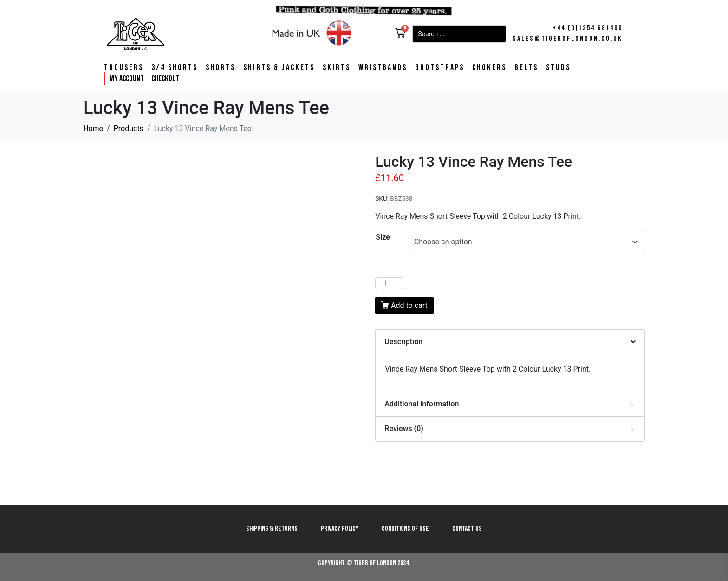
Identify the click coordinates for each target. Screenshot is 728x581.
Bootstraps (440, 68)
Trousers (124, 68)
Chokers (489, 68)
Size (383, 237)
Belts (526, 68)
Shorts (221, 68)
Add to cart (409, 305)
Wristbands (383, 68)
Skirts (337, 68)
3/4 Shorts (175, 68)
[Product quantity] (389, 283)
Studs (558, 68)
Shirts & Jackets (279, 68)
